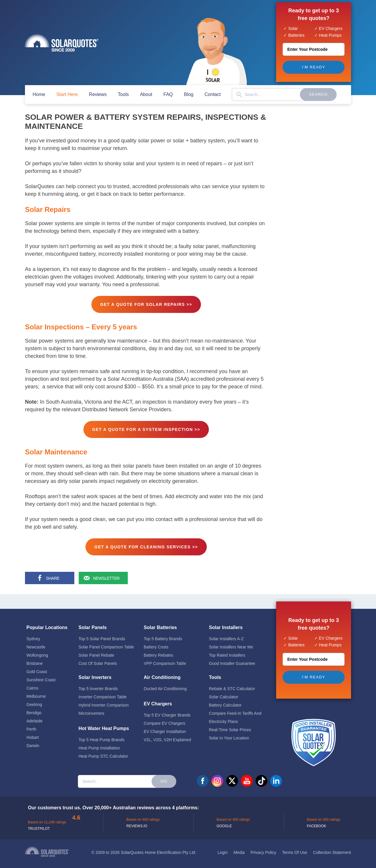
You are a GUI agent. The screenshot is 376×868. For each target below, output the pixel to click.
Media (239, 849)
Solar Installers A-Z (226, 635)
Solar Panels (93, 624)
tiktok (261, 777)
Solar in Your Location (229, 734)
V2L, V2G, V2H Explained (167, 736)
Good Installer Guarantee (232, 660)
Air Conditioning (162, 674)
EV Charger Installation (165, 728)
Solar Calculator (224, 693)
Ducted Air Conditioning (165, 685)
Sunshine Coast (41, 676)
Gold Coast (37, 668)
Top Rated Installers (227, 652)
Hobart (33, 734)
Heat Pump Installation (99, 744)
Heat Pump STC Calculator (103, 753)
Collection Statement (332, 849)
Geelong (34, 701)
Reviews (98, 94)
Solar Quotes (62, 43)
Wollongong (37, 652)
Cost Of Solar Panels (98, 660)
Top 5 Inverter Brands (98, 685)
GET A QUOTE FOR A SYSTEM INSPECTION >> (146, 429)
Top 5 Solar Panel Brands (102, 635)
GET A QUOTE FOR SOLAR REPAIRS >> (146, 304)
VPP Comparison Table (165, 660)
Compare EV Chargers (164, 720)
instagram (217, 777)
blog (189, 94)
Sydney (33, 635)
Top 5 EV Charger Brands (167, 712)
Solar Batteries (160, 624)
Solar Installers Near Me (231, 643)
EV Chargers (158, 700)
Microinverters (91, 710)
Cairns (32, 685)
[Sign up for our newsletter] (103, 578)
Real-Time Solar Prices (230, 726)
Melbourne (36, 693)
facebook (203, 777)
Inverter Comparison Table (103, 693)
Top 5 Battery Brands (163, 635)
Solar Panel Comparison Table (106, 643)
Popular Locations (47, 624)
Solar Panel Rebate (96, 652)
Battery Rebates (158, 652)
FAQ (168, 94)
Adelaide (35, 717)
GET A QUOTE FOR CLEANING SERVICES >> (146, 547)
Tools (123, 94)
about (146, 94)
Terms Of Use (295, 849)
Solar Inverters (95, 674)
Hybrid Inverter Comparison (104, 702)
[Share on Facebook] (49, 578)
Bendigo (34, 709)
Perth (31, 726)
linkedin (276, 777)
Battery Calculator (225, 702)
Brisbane (35, 660)
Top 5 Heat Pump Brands (101, 736)
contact (213, 94)
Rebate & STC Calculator (232, 685)
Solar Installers (226, 624)
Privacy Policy (263, 849)
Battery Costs (156, 643)
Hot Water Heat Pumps (104, 725)
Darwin (33, 742)
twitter (232, 777)
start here (67, 94)
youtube (247, 777)
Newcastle (36, 643)
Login (223, 849)
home (39, 94)
